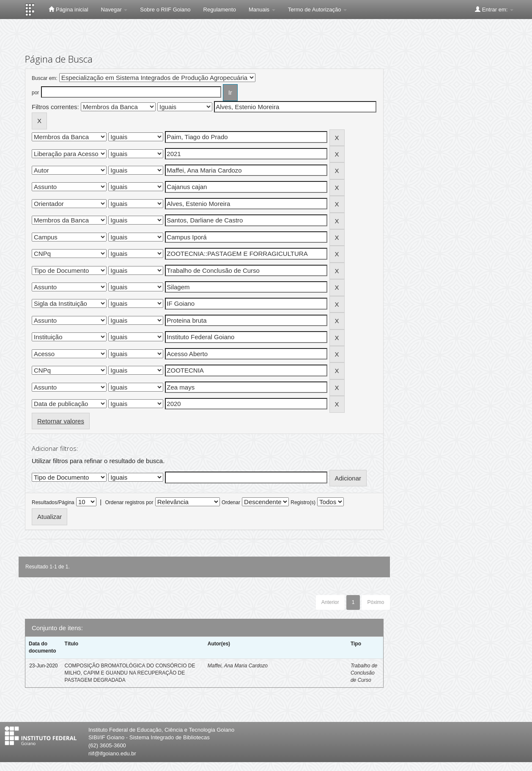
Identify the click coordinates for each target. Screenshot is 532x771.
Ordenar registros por (129, 502)
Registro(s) (303, 502)
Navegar (114, 10)
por (35, 93)
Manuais (262, 10)
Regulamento (220, 10)
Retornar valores (61, 421)
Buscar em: (45, 78)
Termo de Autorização (317, 10)
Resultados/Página (53, 502)
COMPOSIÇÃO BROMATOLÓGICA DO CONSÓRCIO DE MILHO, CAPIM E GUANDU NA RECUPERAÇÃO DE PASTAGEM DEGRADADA (130, 673)
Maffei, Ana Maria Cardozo (238, 666)
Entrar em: (494, 9)
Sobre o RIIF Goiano (165, 10)
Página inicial (68, 9)
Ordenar (231, 502)
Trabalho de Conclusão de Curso (364, 673)
